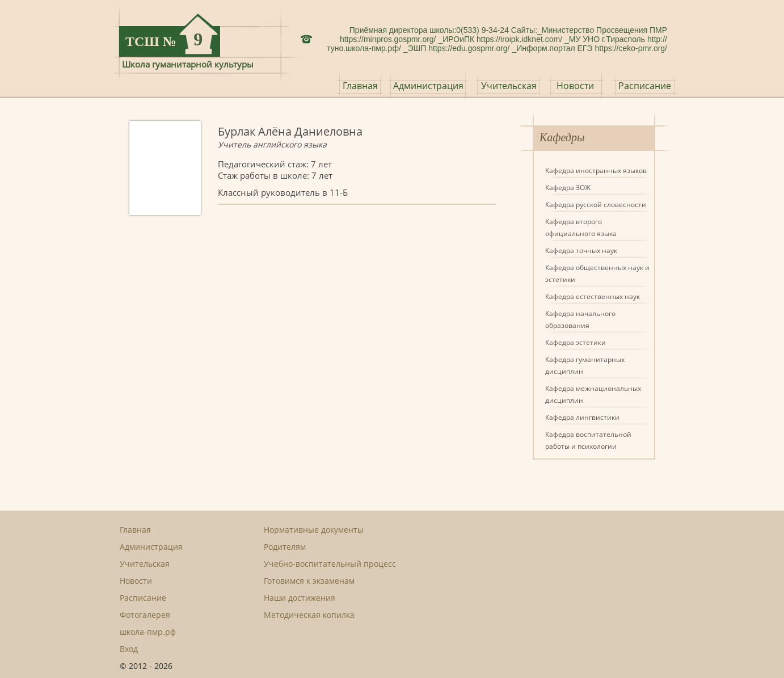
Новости (575, 86)
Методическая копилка (309, 615)
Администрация (428, 86)
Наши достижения (300, 598)
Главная (360, 86)
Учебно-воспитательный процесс (330, 564)
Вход (129, 649)
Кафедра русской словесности (596, 205)
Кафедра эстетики (576, 342)
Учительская (509, 86)
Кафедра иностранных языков (596, 170)
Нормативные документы (314, 530)
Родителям (285, 547)
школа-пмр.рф (148, 632)
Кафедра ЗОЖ (568, 188)
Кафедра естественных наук (593, 296)
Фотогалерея (145, 615)
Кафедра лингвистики (582, 417)
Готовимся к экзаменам (309, 581)
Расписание (645, 86)
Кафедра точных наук (581, 250)
